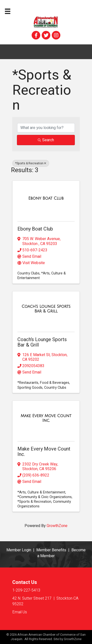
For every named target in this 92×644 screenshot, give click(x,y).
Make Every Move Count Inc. (44, 452)
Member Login (19, 550)
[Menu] (8, 11)
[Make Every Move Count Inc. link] (46, 418)
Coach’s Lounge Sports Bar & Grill (42, 342)
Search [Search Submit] (46, 140)
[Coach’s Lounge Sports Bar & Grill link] (46, 309)
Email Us (20, 612)
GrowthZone (57, 526)
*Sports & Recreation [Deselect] (31, 163)
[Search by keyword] (46, 128)
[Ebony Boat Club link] (46, 199)
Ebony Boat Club (35, 229)
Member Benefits (51, 550)
